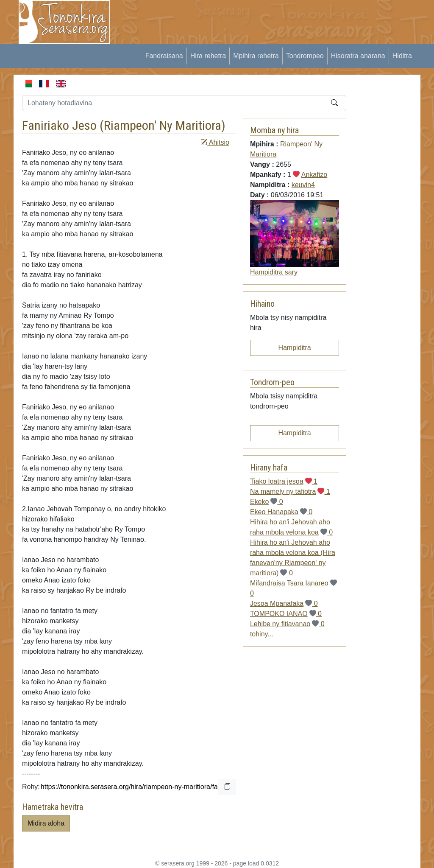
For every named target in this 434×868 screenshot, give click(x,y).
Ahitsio (215, 142)
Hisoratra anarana (358, 56)
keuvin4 (303, 185)
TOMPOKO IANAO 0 (286, 614)
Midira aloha (46, 823)
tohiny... (262, 634)
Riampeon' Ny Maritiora (163, 125)
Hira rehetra (208, 56)
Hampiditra (294, 348)
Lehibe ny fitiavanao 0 (287, 624)
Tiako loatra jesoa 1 (284, 481)
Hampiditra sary (274, 272)
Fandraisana (164, 56)
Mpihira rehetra (256, 56)
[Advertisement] (275, 19)
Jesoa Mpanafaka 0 (284, 603)
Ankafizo (314, 175)
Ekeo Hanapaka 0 (281, 512)
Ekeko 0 (267, 502)
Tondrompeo (305, 56)
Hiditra (402, 56)
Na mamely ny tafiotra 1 (290, 491)
